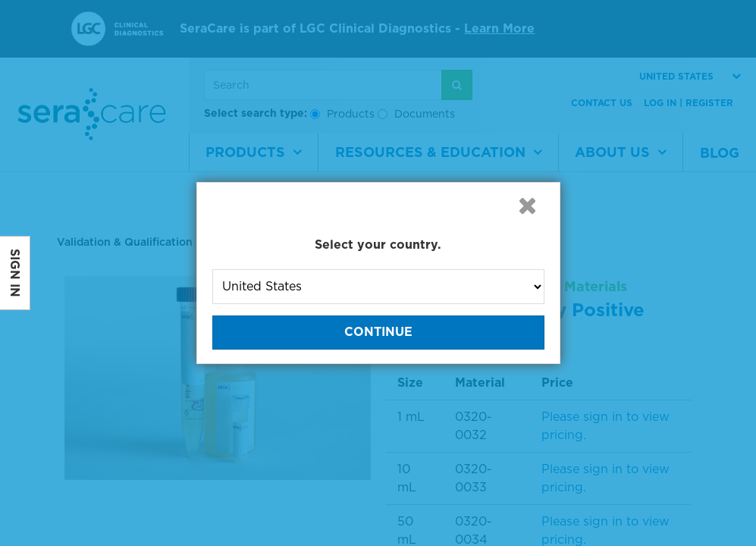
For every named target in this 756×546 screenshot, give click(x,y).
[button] (528, 206)
